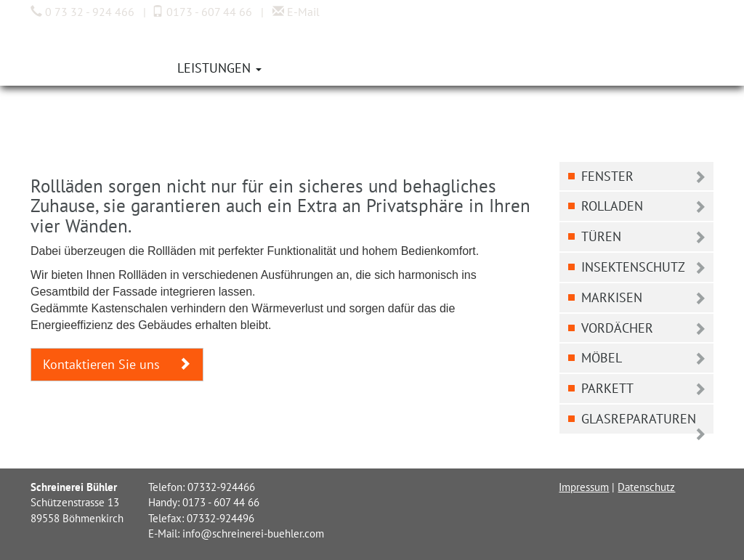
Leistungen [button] (219, 68)
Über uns (127, 68)
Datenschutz (646, 487)
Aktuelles (315, 68)
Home (59, 68)
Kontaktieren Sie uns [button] (117, 364)
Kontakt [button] (400, 68)
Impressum (584, 487)
